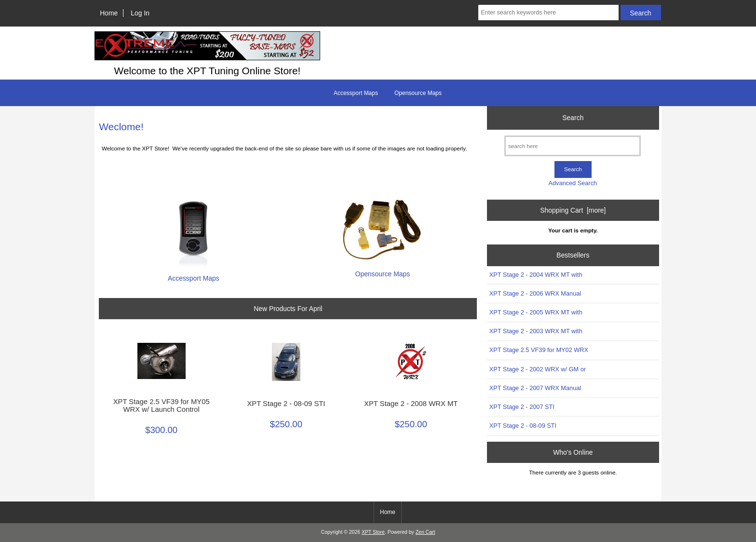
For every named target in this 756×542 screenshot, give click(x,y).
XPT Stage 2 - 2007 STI (522, 407)
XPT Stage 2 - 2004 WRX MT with (536, 275)
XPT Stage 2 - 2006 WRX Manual (535, 293)
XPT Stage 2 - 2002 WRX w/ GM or (538, 369)
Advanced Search (573, 183)
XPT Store (373, 532)
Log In (140, 13)
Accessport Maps (356, 93)
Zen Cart (425, 532)
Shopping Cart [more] (573, 210)
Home (109, 13)
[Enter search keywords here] (548, 13)
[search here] (573, 146)
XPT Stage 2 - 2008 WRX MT (411, 404)
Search (573, 118)
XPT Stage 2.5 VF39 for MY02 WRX (539, 350)
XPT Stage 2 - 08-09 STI (286, 404)
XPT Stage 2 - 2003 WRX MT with (536, 331)
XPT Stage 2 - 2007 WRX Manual (535, 388)
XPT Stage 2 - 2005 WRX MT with (536, 312)
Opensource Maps (418, 93)
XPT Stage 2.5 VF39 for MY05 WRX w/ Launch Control (162, 406)
